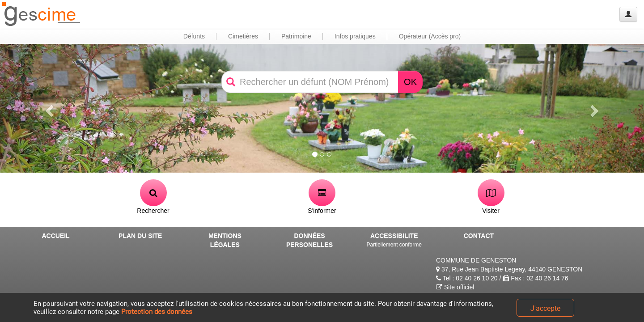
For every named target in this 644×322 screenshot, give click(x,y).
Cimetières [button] (243, 36)
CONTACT (479, 236)
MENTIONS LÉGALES (225, 240)
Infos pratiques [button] (355, 36)
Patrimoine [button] (296, 36)
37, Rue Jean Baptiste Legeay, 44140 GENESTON (509, 269)
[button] (48, 108)
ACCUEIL (55, 236)
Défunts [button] (194, 36)
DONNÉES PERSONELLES (309, 240)
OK (410, 82)
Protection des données (157, 312)
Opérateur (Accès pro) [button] (430, 36)
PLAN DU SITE (140, 236)
